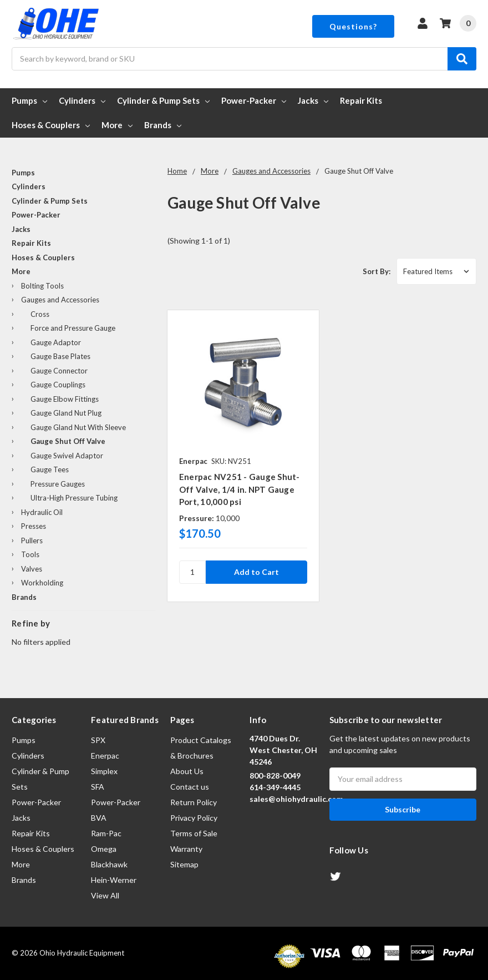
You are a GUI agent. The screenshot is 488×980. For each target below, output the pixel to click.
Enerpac (105, 756)
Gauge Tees (50, 469)
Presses (34, 526)
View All (105, 895)
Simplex (104, 771)
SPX (98, 740)
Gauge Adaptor (56, 342)
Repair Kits (361, 100)
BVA (99, 818)
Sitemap (184, 864)
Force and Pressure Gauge (73, 328)
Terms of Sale (194, 833)
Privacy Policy (194, 818)
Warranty (186, 849)
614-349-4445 (275, 787)
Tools (30, 554)
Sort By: (377, 271)
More (117, 125)
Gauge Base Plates (60, 356)
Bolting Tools (42, 286)
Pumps (29, 100)
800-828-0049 (275, 776)
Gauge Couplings (58, 385)
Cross (40, 314)
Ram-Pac (106, 833)
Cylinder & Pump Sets (163, 100)
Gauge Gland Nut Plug (66, 413)
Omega (104, 849)
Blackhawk (109, 864)
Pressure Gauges (58, 484)
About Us (187, 771)
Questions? (353, 26)
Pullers (32, 540)
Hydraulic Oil (42, 512)
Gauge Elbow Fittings (65, 399)
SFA (98, 787)
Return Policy (194, 802)
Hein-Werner (114, 880)
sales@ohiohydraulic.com (296, 799)
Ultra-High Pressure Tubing (74, 498)
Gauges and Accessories (60, 300)
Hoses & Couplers (51, 125)
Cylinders (82, 100)
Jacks (313, 100)
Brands (163, 125)
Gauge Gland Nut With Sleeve (78, 427)
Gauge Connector (59, 371)
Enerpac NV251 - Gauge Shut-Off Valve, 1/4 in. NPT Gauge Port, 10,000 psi (240, 489)
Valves (32, 569)
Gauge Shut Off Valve (68, 441)
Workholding (42, 583)
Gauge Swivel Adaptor (67, 456)
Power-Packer (254, 100)
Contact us (190, 787)
